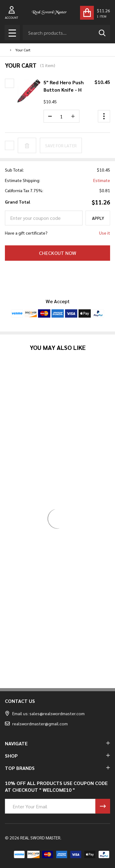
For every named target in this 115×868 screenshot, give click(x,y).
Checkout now (58, 253)
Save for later (61, 145)
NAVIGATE (57, 743)
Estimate (102, 180)
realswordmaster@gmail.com (36, 723)
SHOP (57, 756)
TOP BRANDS (57, 768)
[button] (104, 116)
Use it (105, 233)
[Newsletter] (103, 806)
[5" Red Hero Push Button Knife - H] (61, 116)
